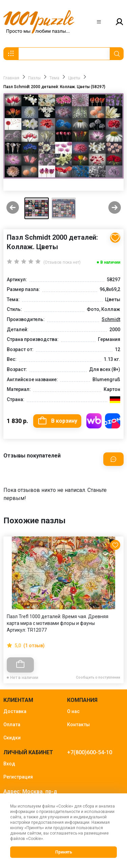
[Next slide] (115, 208)
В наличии (110, 262)
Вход (9, 764)
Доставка (15, 711)
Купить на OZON (113, 421)
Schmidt (111, 319)
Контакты (78, 725)
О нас (73, 711)
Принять (64, 852)
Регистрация (18, 777)
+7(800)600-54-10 (90, 752)
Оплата (12, 725)
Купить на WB (94, 421)
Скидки (12, 738)
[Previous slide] (13, 208)
